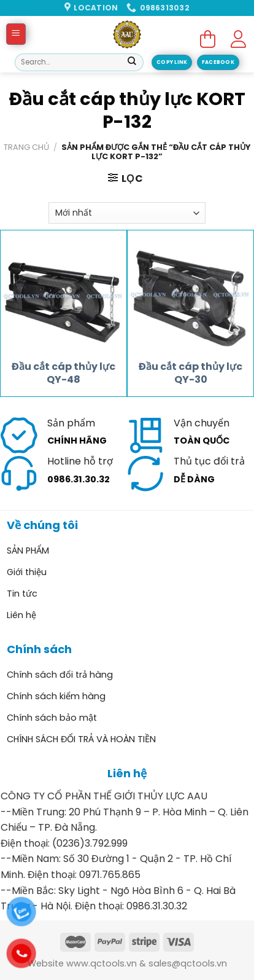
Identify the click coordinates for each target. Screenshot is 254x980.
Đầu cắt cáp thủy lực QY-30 (190, 374)
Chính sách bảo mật (52, 718)
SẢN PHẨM (28, 551)
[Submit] (132, 63)
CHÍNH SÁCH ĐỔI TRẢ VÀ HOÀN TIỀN (81, 739)
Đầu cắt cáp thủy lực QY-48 (63, 374)
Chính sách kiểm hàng (56, 696)
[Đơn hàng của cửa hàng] (127, 213)
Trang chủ (26, 147)
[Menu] (16, 34)
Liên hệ (21, 615)
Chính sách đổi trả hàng (60, 675)
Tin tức (22, 594)
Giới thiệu (27, 572)
